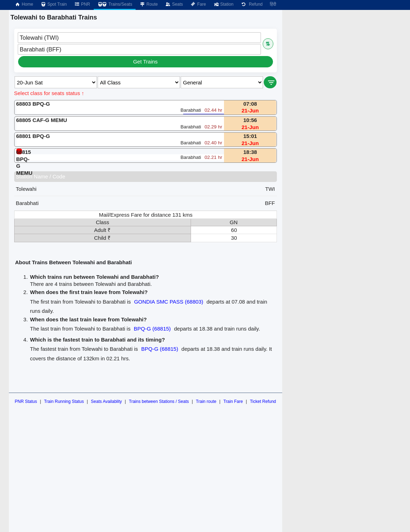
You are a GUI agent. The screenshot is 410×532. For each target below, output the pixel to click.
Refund (252, 4)
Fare (198, 4)
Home (24, 4)
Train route (206, 401)
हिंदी (273, 4)
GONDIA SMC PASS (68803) (169, 302)
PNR (82, 4)
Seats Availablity (106, 401)
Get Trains (145, 62)
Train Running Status (64, 401)
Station (223, 4)
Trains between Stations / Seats (159, 401)
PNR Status (26, 401)
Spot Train (53, 4)
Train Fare (233, 401)
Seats (174, 4)
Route (148, 4)
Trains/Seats (115, 4)
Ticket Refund (263, 401)
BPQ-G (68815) (152, 329)
